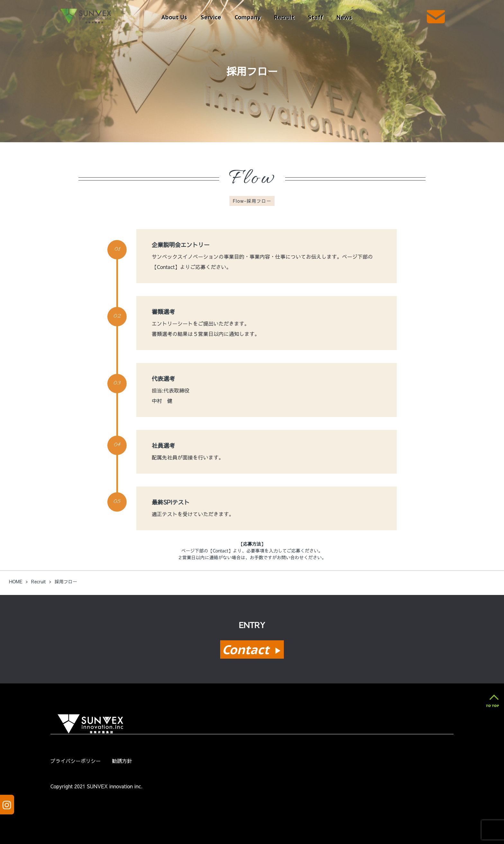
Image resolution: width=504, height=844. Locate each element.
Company (248, 17)
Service (211, 17)
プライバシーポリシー (76, 761)
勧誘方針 (122, 761)
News (344, 17)
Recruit (284, 17)
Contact (252, 649)
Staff (315, 17)
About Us (174, 17)
